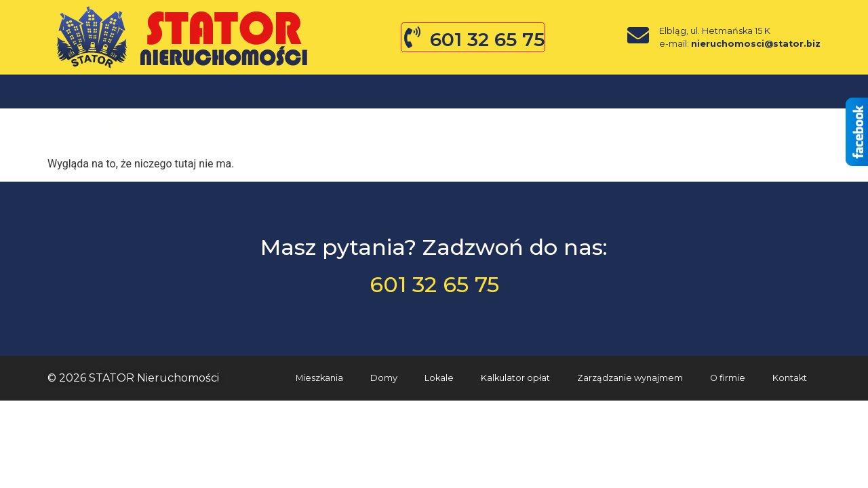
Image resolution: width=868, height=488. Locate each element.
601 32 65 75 (487, 39)
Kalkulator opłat (515, 378)
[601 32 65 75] (412, 37)
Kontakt (567, 91)
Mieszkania (105, 91)
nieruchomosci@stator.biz (756, 44)
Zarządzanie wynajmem (630, 378)
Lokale (289, 91)
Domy (203, 91)
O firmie (372, 91)
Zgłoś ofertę (468, 91)
